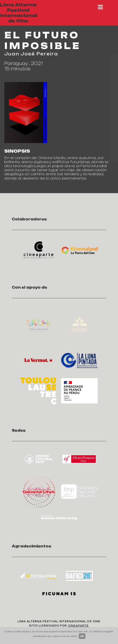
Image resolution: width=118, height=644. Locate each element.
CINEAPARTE (78, 626)
